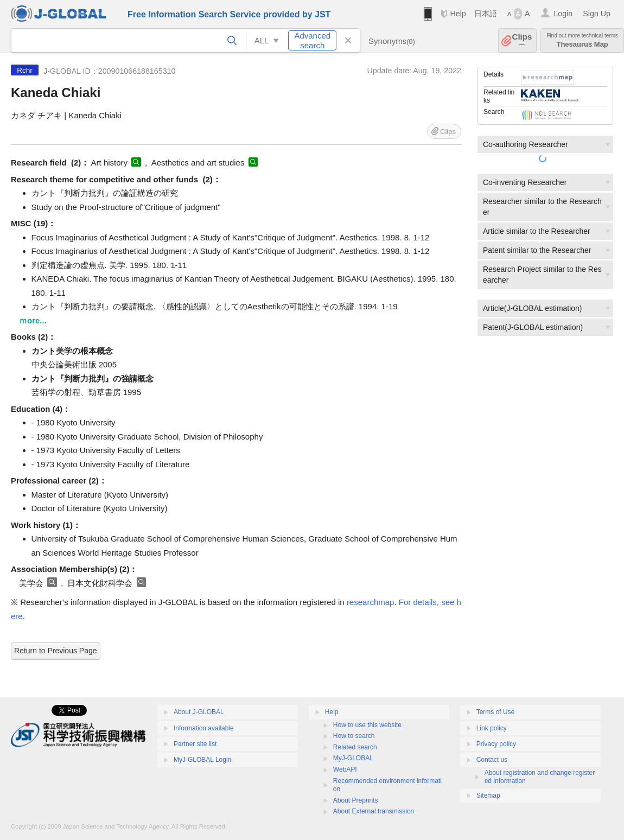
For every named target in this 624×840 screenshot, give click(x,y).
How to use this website (367, 725)
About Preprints (356, 800)
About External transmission (374, 811)
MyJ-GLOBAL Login (202, 760)
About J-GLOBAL (199, 712)
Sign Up (597, 14)
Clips (522, 40)
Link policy (492, 728)
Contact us (492, 760)
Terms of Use (496, 712)
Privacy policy (496, 744)
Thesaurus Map (582, 40)
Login (563, 14)
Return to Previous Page (56, 651)
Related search (355, 747)
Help (458, 14)
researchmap (371, 602)
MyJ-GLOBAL (353, 758)
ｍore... (33, 320)
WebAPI (345, 769)
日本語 (486, 14)
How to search (354, 736)
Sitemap (488, 796)
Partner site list (195, 744)
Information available (204, 728)
